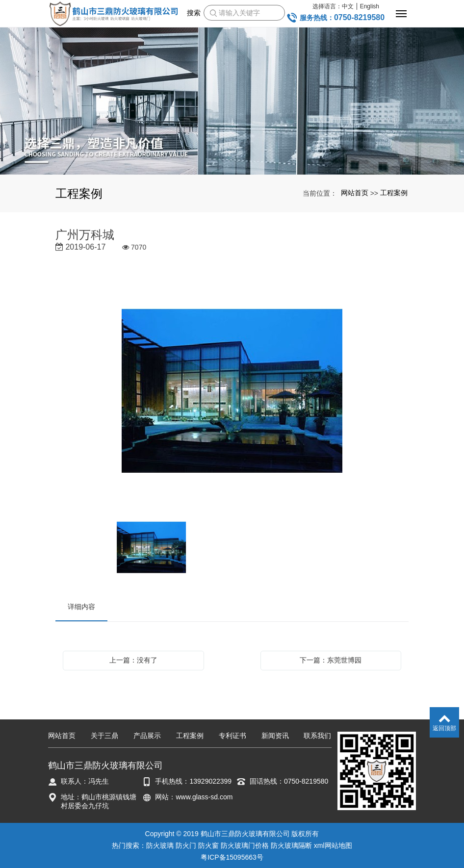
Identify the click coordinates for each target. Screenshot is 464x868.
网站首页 (355, 193)
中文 (348, 6)
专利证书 (232, 736)
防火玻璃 (160, 845)
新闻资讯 (275, 736)
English (370, 6)
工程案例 (394, 193)
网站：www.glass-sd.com (194, 797)
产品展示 (147, 736)
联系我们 (317, 736)
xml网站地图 (333, 845)
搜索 (194, 13)
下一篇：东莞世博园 (331, 660)
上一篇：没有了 (133, 660)
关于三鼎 (104, 736)
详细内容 (81, 607)
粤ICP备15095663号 (232, 857)
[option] (232, 392)
